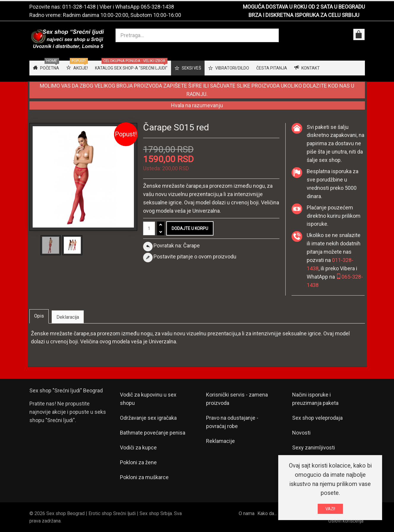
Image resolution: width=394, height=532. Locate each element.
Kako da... (267, 513)
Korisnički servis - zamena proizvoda (237, 399)
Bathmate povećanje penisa (153, 433)
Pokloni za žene (138, 462)
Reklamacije (220, 441)
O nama (247, 513)
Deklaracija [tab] (68, 317)
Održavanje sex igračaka (148, 418)
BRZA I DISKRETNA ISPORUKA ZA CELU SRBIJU (304, 15)
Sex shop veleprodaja (317, 418)
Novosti (301, 433)
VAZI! (330, 510)
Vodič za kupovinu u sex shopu (148, 399)
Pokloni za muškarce (144, 477)
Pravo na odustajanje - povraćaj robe (232, 422)
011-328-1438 (79, 7)
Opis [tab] (39, 316)
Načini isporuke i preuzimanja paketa (315, 399)
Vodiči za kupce (138, 447)
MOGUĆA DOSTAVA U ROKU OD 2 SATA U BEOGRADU (304, 7)
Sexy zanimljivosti (314, 447)
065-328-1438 (157, 7)
